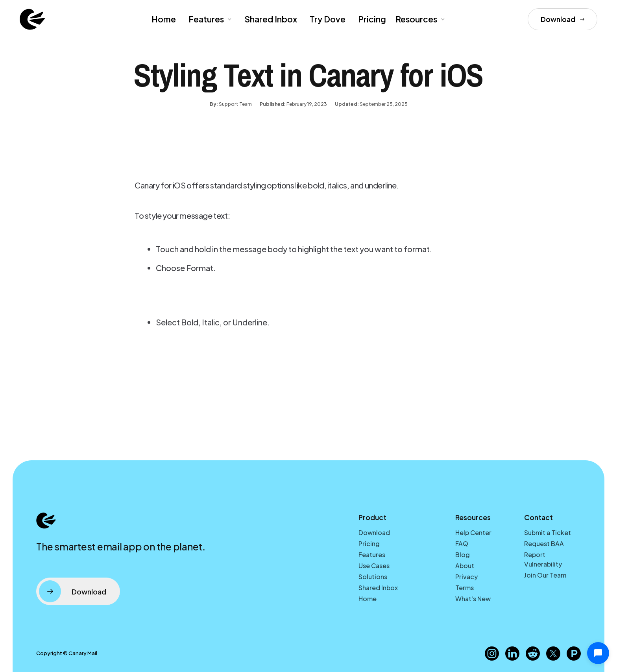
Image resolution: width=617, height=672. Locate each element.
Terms (465, 588)
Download (374, 533)
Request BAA (544, 544)
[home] (32, 19)
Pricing (372, 19)
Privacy (466, 577)
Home (164, 19)
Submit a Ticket (548, 533)
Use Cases (374, 566)
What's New (473, 599)
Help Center (473, 533)
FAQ (462, 544)
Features (372, 555)
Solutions (373, 577)
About (465, 566)
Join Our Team (545, 575)
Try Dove (328, 19)
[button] (209, 19)
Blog (463, 555)
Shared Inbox (271, 19)
